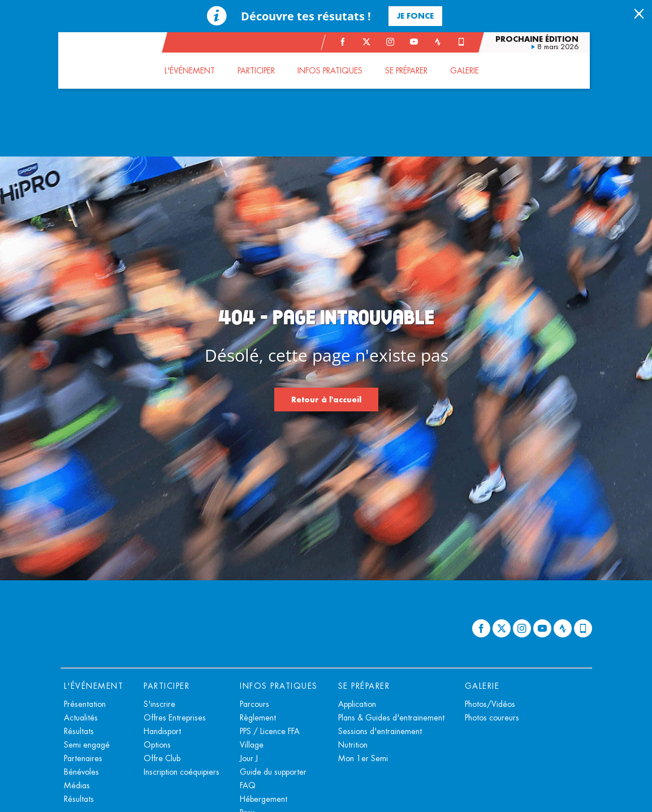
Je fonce (415, 16)
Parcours (254, 704)
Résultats (79, 731)
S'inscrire (159, 704)
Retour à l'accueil (326, 399)
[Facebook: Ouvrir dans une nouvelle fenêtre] (345, 42)
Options (157, 745)
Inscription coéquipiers (182, 772)
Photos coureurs (492, 718)
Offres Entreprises (175, 718)
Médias (77, 785)
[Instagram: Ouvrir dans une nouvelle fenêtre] (392, 42)
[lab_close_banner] (639, 15)
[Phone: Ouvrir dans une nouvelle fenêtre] (464, 42)
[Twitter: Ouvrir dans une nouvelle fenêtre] (369, 42)
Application (357, 704)
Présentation (85, 704)
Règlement (258, 718)
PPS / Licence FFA (270, 731)
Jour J (249, 758)
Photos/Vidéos (490, 704)
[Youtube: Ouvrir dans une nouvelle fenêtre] (416, 42)
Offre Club (162, 758)
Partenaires (83, 758)
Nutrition (353, 745)
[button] (192, 71)
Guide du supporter (273, 772)
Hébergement (264, 799)
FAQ (248, 785)
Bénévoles (81, 772)
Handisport (162, 731)
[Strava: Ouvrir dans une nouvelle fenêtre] (440, 42)
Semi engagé (87, 745)
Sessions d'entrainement (380, 731)
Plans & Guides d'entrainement (391, 718)
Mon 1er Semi (363, 758)
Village (252, 745)
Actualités (81, 718)
